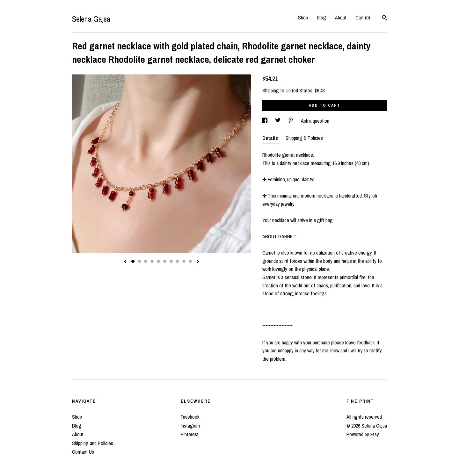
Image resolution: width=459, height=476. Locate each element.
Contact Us (83, 452)
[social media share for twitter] (278, 121)
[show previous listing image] (125, 262)
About (341, 18)
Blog (321, 18)
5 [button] (158, 261)
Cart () (363, 18)
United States (299, 90)
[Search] (385, 18)
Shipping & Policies (304, 138)
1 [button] (133, 261)
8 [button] (178, 261)
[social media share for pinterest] (291, 121)
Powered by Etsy (363, 434)
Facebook (190, 417)
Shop (303, 18)
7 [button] (171, 261)
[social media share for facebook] (266, 121)
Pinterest (190, 434)
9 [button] (184, 261)
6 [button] (165, 261)
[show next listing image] (198, 262)
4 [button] (152, 261)
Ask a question (315, 121)
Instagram (190, 426)
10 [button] (190, 261)
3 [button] (146, 261)
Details (271, 138)
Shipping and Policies (93, 443)
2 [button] (139, 261)
